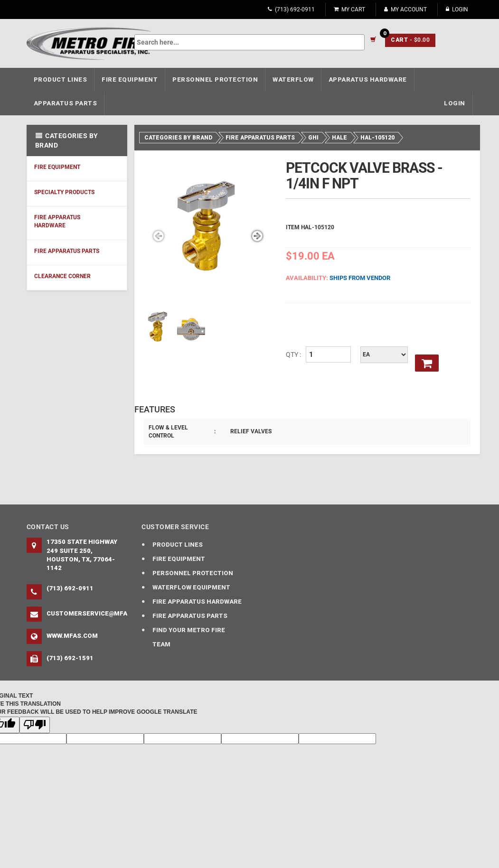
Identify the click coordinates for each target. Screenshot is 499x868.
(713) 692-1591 (70, 658)
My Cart (349, 9)
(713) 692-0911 (291, 9)
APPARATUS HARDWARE (368, 79)
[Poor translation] (35, 725)
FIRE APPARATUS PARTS (67, 251)
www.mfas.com (72, 636)
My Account (405, 9)
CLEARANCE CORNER (62, 276)
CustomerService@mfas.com (87, 613)
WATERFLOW (293, 79)
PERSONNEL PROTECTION (215, 79)
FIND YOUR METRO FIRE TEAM (189, 637)
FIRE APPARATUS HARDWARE (57, 221)
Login (457, 9)
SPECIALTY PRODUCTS (64, 192)
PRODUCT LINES (61, 79)
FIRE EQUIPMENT (130, 79)
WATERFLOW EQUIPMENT (191, 587)
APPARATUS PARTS (66, 103)
